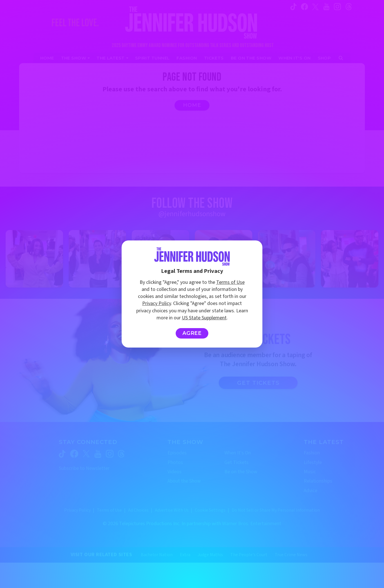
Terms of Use (230, 282)
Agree (192, 333)
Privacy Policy (157, 303)
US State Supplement (204, 318)
